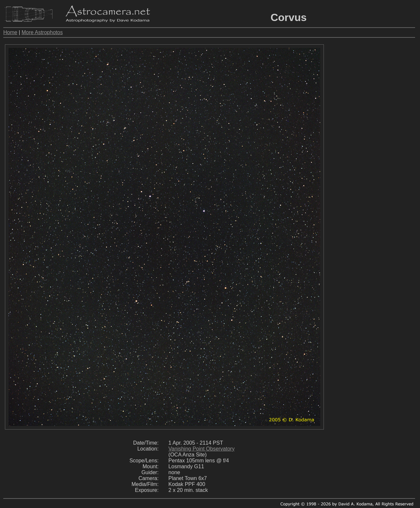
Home (10, 32)
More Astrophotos (42, 32)
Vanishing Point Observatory (201, 449)
